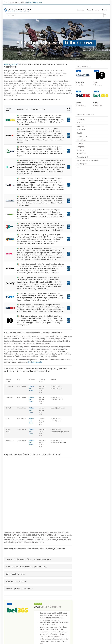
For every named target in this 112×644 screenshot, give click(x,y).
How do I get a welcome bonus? (19, 588)
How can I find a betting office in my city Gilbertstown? (28, 559)
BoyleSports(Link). (35, 362)
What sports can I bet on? (17, 581)
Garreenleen (81, 126)
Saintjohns (81, 147)
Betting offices (11, 65)
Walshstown (81, 153)
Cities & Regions (93, 10)
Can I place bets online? (16, 574)
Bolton (79, 123)
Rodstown (80, 150)
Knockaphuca (82, 136)
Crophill (80, 133)
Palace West (81, 130)
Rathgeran (80, 119)
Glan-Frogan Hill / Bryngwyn (87, 160)
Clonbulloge (81, 140)
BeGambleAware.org (34, 2)
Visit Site (69, 120)
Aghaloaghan (81, 164)
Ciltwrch (80, 143)
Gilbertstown (56, 607)
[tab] (38, 559)
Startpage (80, 10)
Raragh (79, 167)
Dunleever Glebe (83, 157)
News (104, 10)
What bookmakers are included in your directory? (27, 567)
